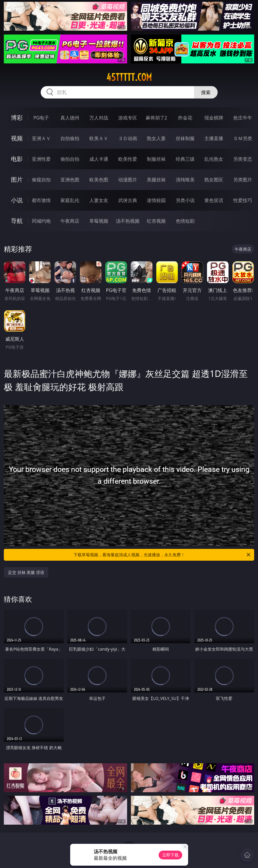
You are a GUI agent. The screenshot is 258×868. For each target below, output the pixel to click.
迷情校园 (156, 200)
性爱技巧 (243, 200)
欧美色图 (99, 180)
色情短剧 (185, 221)
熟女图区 (214, 180)
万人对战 (99, 118)
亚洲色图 (70, 180)
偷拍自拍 (70, 159)
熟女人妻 (156, 138)
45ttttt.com (129, 77)
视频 (17, 138)
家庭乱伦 (70, 200)
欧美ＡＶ (99, 138)
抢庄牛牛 (243, 118)
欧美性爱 (128, 159)
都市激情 (41, 200)
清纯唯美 (185, 180)
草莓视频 (99, 221)
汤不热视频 (128, 221)
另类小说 (185, 200)
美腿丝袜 (156, 180)
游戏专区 (128, 118)
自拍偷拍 (70, 138)
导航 (17, 221)
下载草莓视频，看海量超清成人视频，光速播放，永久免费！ (162, 555)
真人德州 (70, 118)
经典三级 (185, 159)
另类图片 (243, 180)
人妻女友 (99, 200)
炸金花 (185, 118)
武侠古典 (128, 200)
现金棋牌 (214, 118)
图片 (17, 179)
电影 (17, 159)
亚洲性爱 (41, 159)
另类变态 (243, 159)
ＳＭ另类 (243, 138)
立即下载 (170, 855)
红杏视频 (156, 221)
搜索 (206, 92)
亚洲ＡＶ (41, 138)
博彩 (17, 118)
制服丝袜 (156, 159)
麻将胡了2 (156, 118)
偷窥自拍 (41, 180)
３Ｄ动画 (128, 138)
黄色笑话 (214, 200)
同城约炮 (41, 221)
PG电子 (41, 118)
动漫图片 (128, 180)
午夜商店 (70, 221)
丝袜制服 (185, 138)
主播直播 (214, 138)
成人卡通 (99, 159)
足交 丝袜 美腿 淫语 (26, 572)
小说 (17, 200)
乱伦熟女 (214, 159)
